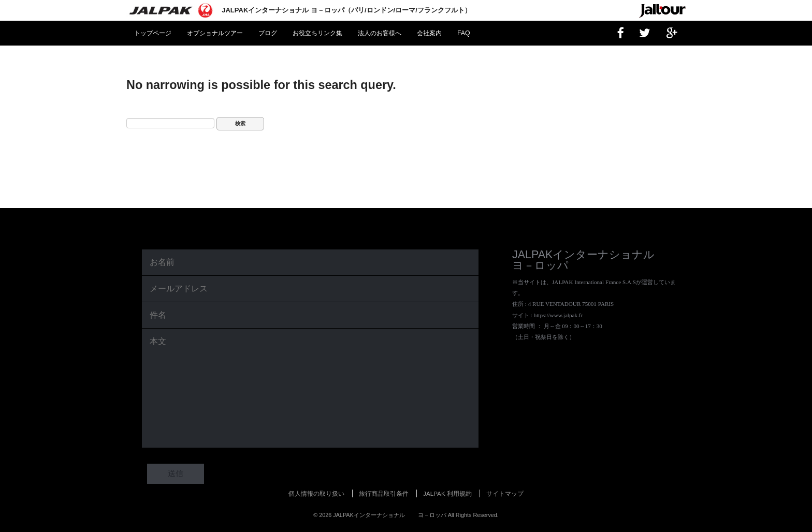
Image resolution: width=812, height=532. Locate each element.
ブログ (268, 33)
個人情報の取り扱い (316, 493)
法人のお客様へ (380, 33)
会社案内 (429, 33)
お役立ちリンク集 (317, 33)
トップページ (153, 33)
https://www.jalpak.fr (559, 315)
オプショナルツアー (215, 33)
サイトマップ (505, 493)
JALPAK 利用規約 (447, 493)
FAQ (464, 33)
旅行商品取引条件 (384, 493)
